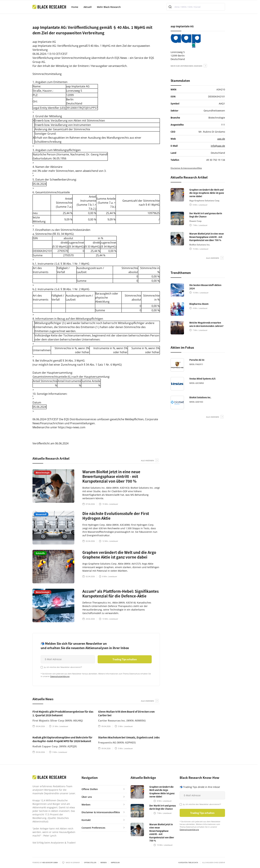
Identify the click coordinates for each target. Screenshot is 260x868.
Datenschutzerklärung (60, 676)
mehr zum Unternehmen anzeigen (186, 66)
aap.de (221, 139)
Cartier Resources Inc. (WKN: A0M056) (122, 720)
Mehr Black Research (109, 7)
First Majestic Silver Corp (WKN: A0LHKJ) (58, 720)
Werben (104, 863)
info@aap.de (218, 146)
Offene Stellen (90, 863)
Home (75, 7)
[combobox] (196, 7)
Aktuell (88, 7)
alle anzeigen (147, 460)
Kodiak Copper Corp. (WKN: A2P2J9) (55, 746)
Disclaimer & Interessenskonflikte (186, 168)
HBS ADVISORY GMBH (50, 863)
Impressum (115, 863)
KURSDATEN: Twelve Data (188, 863)
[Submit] (171, 7)
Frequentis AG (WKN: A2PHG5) (117, 742)
